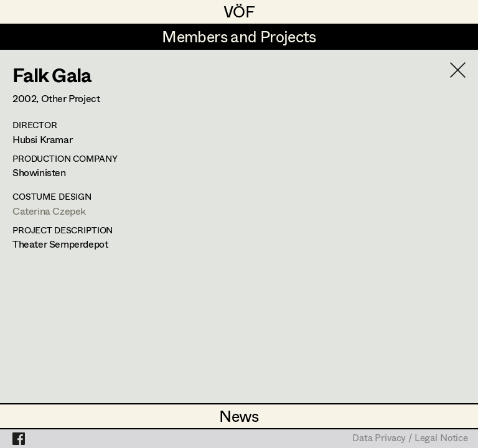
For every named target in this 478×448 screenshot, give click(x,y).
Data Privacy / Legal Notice (410, 439)
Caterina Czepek (49, 211)
